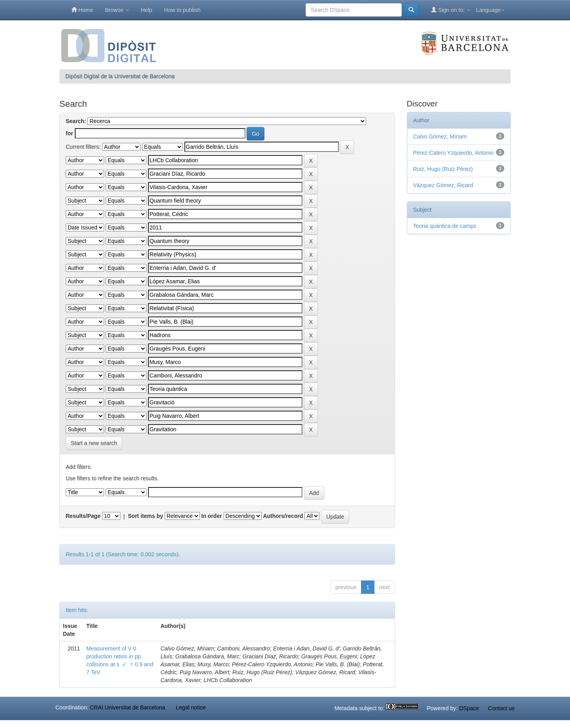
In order (212, 516)
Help (147, 10)
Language (490, 10)
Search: (76, 121)
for (69, 133)
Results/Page (83, 516)
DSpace (469, 708)
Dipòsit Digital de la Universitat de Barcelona (120, 76)
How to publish (182, 10)
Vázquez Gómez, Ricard (443, 185)
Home (82, 10)
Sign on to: (451, 10)
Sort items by (145, 516)
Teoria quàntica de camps (445, 226)
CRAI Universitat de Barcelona (127, 707)
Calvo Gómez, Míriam (440, 136)
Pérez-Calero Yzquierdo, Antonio (454, 153)
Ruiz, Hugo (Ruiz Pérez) (443, 169)
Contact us (501, 708)
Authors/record (283, 516)
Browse (117, 10)
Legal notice (191, 707)
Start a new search (94, 443)
